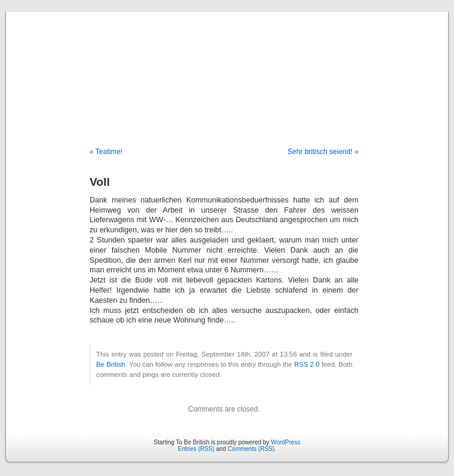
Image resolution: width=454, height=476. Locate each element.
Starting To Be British (227, 67)
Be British (111, 364)
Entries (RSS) (196, 449)
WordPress (285, 442)
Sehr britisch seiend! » (323, 152)
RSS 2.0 (306, 364)
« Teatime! (106, 152)
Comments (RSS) (251, 449)
